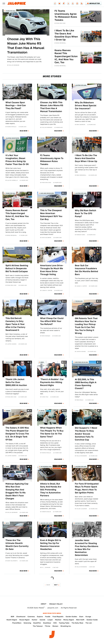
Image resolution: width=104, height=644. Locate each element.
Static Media (39, 608)
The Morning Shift (46, 466)
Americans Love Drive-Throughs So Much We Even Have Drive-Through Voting (52, 270)
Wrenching (87, 32)
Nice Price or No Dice (82, 362)
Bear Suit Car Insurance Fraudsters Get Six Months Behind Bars (86, 270)
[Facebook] (55, 3)
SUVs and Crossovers (47, 193)
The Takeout (38, 626)
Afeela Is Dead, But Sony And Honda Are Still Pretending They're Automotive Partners (51, 490)
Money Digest (69, 620)
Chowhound (21, 617)
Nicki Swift (80, 620)
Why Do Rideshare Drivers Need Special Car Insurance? (86, 105)
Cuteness (31, 617)
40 (65, 362)
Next (56, 585)
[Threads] (73, 3)
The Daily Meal (77, 623)
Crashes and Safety (47, 523)
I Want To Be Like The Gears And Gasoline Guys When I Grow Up (66, 35)
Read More (24, 131)
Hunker (35, 620)
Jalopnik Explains (11, 85)
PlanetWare (17, 623)
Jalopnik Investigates (13, 138)
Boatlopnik (9, 362)
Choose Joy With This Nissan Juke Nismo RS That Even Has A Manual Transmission (26, 46)
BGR (12, 617)
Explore (40, 617)
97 (100, 362)
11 (30, 138)
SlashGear (47, 623)
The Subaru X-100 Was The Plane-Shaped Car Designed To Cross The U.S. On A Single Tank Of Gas (17, 434)
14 (65, 138)
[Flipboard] (64, 3)
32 (30, 523)
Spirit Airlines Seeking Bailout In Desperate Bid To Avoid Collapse (17, 268)
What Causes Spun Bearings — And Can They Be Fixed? (16, 105)
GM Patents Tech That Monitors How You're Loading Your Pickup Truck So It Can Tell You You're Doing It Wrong (86, 326)
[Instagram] (77, 3)
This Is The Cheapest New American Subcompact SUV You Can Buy (51, 215)
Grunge (88, 617)
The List (89, 623)
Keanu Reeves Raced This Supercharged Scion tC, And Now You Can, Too (66, 56)
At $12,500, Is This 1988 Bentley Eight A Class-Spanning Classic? (86, 384)
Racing (86, 12)
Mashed (58, 620)
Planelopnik (10, 248)
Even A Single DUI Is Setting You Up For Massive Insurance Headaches (51, 545)
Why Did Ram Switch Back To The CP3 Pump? (85, 213)
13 (30, 301)
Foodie (48, 617)
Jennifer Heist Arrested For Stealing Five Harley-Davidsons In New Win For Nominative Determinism (87, 548)
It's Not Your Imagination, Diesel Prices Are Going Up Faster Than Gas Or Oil (17, 160)
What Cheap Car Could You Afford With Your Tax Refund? (52, 321)
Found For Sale (11, 11)
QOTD (42, 301)
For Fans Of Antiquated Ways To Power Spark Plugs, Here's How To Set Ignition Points (87, 488)
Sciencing (27, 623)
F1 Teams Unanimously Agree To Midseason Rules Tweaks (66, 15)
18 (65, 248)
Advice (42, 411)
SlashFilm (37, 623)
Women (55, 626)
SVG (55, 623)
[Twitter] (68, 3)
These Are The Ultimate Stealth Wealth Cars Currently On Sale (17, 545)
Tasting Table (64, 623)
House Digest (24, 620)
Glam (81, 617)
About (44, 604)
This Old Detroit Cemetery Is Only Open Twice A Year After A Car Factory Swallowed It (15, 324)
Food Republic (58, 617)
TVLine (47, 626)
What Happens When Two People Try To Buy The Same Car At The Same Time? (52, 432)
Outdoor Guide (92, 620)
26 (65, 411)
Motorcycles (79, 523)
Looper (50, 620)
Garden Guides (71, 617)
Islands (42, 620)
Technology (79, 301)
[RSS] (82, 3)
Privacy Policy (56, 604)
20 (30, 248)
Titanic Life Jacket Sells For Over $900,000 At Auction (16, 382)
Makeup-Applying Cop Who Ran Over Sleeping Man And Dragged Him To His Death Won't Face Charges (17, 491)
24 (100, 301)
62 (65, 301)
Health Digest (12, 620)
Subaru (8, 411)
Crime (77, 248)
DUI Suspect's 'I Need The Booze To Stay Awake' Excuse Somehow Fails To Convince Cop (86, 434)
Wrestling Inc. (66, 626)
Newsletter (93, 3)
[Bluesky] (59, 3)
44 (30, 466)
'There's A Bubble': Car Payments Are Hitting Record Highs (52, 382)
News (42, 248)
